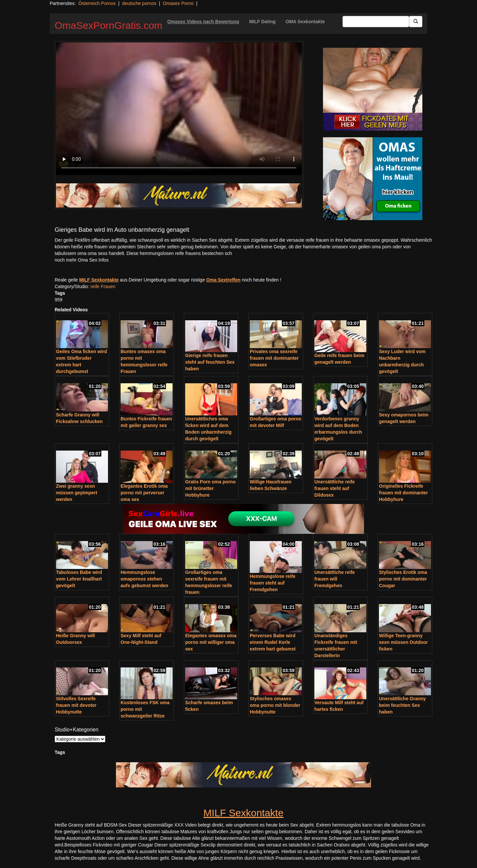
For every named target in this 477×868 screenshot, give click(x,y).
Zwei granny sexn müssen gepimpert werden (77, 493)
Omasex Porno (178, 3)
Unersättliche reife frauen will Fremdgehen (335, 579)
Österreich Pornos (97, 3)
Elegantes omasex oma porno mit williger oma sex (211, 642)
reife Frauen (103, 286)
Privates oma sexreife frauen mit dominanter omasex (274, 358)
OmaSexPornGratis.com (108, 25)
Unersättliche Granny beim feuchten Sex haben (402, 705)
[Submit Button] (416, 22)
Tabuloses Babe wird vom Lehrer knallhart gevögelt (79, 579)
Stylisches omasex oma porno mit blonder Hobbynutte (275, 705)
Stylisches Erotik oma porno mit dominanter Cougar (403, 579)
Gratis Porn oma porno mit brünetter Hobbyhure (210, 488)
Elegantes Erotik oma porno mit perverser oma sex (144, 493)
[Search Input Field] (376, 22)
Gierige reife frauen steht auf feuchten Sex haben (210, 362)
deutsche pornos (139, 3)
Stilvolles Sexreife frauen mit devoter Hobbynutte (76, 705)
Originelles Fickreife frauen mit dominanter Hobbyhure (403, 493)
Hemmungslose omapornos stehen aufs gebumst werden (144, 579)
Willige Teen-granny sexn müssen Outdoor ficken (403, 642)
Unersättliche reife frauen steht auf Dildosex (335, 488)
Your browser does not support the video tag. (179, 109)
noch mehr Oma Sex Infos (82, 260)
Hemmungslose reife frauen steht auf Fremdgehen (273, 583)
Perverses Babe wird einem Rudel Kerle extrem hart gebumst (273, 642)
